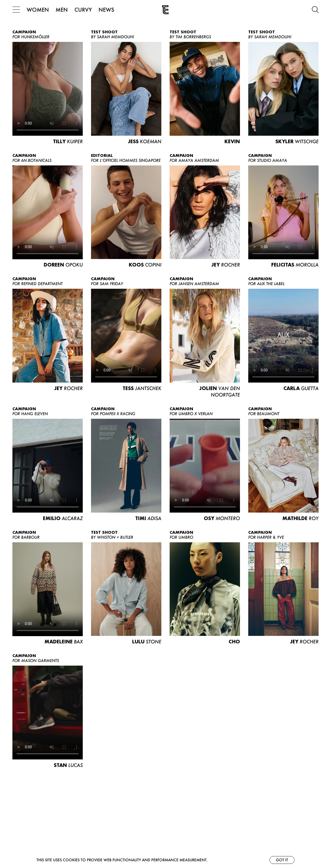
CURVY (83, 10)
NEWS (106, 10)
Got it (282, 860)
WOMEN (38, 10)
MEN (62, 10)
